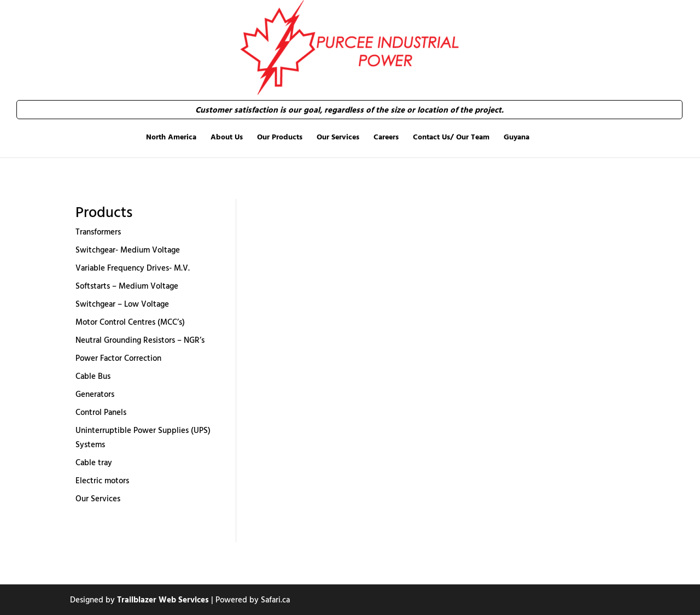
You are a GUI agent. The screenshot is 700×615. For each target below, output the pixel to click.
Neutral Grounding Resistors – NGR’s (140, 340)
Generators (95, 394)
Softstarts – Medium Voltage (127, 286)
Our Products (280, 137)
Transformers (98, 232)
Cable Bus (93, 376)
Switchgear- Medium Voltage (128, 250)
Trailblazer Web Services (163, 599)
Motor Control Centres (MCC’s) (130, 322)
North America (171, 137)
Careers (386, 137)
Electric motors (102, 480)
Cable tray (94, 462)
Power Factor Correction (118, 358)
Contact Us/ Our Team (451, 137)
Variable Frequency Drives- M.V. (133, 268)
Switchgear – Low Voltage (122, 304)
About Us (227, 137)
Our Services (338, 137)
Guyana (517, 137)
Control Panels (101, 412)
